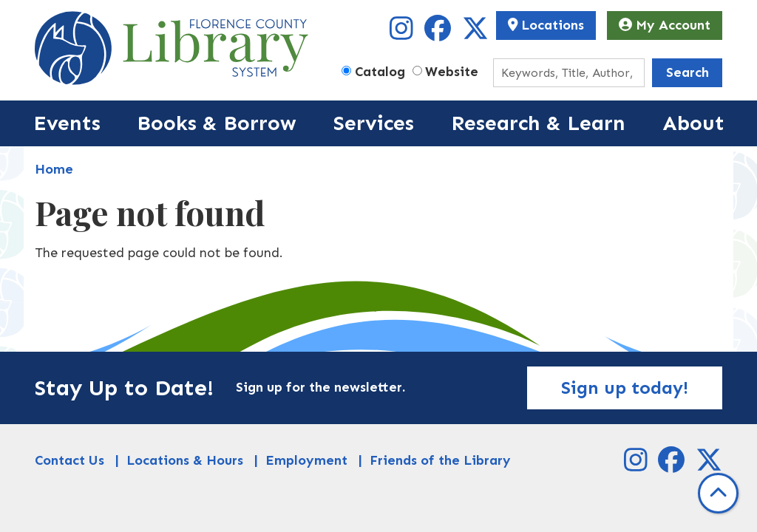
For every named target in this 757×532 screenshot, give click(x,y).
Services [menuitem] (374, 123)
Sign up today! (625, 388)
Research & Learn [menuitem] (538, 123)
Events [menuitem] (67, 123)
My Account (665, 25)
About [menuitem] (693, 123)
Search (688, 72)
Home (54, 169)
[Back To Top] (718, 493)
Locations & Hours (185, 460)
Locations (546, 25)
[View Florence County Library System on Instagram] (403, 33)
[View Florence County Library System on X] (475, 33)
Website (452, 72)
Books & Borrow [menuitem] (217, 123)
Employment (306, 460)
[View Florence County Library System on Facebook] (439, 33)
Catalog (380, 72)
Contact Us (69, 460)
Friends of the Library (440, 460)
